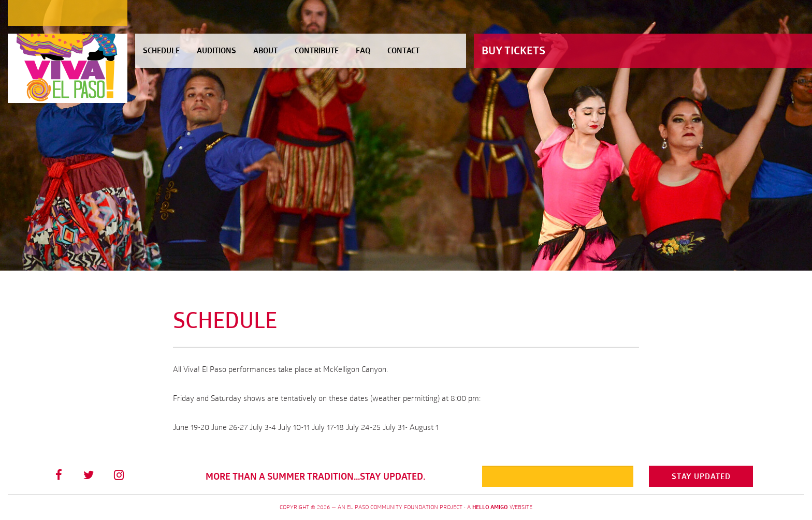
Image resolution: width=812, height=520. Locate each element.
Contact (403, 50)
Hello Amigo (490, 507)
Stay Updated (701, 476)
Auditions (216, 50)
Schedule (161, 50)
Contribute (317, 50)
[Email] (558, 476)
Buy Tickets (513, 50)
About (265, 50)
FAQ (363, 50)
